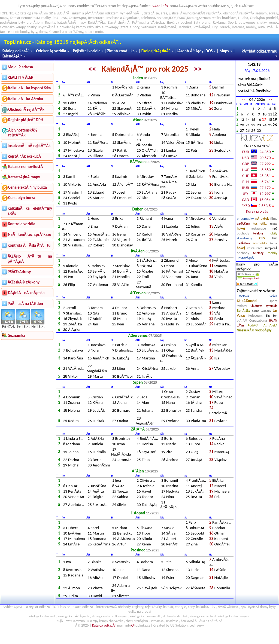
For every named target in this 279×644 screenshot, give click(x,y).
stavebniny (244, 238)
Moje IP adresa (20, 67)
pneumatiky (245, 219)
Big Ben (272, 316)
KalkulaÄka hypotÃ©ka (29, 88)
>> (198, 69)
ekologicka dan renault (145, 616)
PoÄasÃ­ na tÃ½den (25, 304)
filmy (274, 219)
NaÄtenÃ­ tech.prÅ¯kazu (30, 234)
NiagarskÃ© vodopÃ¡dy (254, 330)
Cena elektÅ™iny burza (28, 187)
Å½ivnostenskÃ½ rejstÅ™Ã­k (22, 133)
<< (92, 69)
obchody (243, 233)
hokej (241, 228)
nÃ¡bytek (262, 219)
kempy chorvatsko (111, 621)
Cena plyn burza (22, 198)
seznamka (157, 621)
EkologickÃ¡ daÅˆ (156, 51)
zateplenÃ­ (271, 248)
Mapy (224, 51)
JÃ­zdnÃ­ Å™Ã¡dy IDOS (195, 51)
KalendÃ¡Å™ (12, 56)
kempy (273, 22)
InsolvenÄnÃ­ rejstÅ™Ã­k (29, 146)
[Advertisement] (27, 423)
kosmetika (260, 223)
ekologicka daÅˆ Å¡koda (74, 616)
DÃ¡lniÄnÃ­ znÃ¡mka (26, 293)
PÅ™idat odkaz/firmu (260, 51)
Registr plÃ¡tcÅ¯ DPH (26, 120)
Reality (50, 22)
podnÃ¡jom (8, 22)
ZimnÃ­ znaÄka (121, 51)
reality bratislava (224, 18)
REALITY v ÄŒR (21, 77)
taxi (275, 238)
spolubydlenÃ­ (250, 607)
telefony (259, 234)
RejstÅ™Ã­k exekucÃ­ (24, 156)
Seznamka (149, 27)
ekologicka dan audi (43, 616)
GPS (262, 238)
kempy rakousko (89, 27)
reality (46, 18)
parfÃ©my (243, 224)
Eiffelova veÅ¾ (257, 296)
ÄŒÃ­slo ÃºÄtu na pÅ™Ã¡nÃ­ (30, 259)
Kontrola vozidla (22, 224)
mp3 (275, 229)
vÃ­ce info (160, 6)
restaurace (258, 228)
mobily (272, 233)
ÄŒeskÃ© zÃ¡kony (24, 282)
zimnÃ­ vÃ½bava (228, 607)
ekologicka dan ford (203, 616)
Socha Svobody (262, 311)
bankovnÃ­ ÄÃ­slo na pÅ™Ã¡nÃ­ (202, 621)
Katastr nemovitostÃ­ (25, 167)
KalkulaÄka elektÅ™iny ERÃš (30, 211)
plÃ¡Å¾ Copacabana (252, 320)
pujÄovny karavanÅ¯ (71, 621)
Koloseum (256, 315)
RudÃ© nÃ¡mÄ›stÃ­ (262, 325)
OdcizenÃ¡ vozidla (51, 51)
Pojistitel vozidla (87, 51)
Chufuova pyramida (264, 306)
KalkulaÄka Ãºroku (26, 99)
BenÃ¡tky (244, 311)
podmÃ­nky (197, 625)
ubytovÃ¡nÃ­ (245, 258)
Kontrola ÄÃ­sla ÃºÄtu (29, 245)
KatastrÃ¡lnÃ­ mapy (24, 177)
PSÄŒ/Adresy (19, 272)
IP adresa (172, 621)
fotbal (274, 224)
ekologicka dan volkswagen (110, 616)
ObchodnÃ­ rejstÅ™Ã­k (26, 109)
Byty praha (202, 22)
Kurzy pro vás (257, 211)
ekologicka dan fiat (175, 616)
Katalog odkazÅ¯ (15, 51)
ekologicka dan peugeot (234, 616)
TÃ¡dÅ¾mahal (247, 301)
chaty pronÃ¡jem (137, 621)
